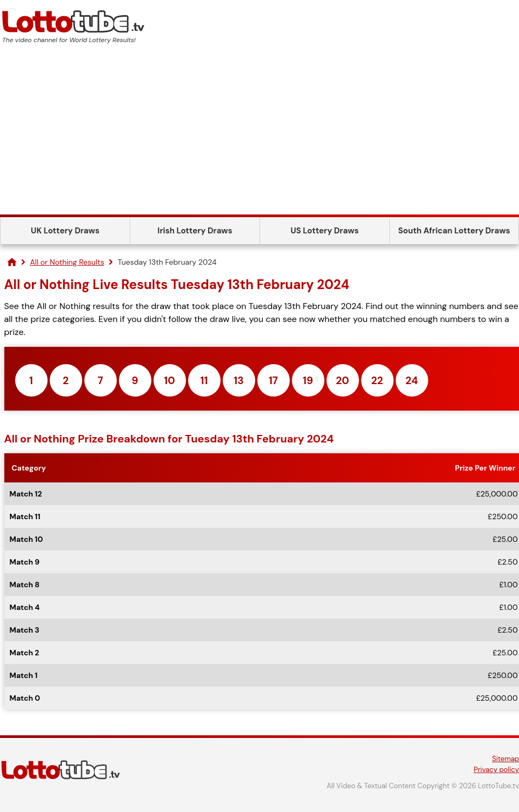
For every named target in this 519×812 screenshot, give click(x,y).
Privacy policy (496, 770)
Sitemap (505, 759)
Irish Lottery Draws (195, 231)
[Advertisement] (259, 133)
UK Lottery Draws (65, 231)
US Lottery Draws (324, 231)
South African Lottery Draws (454, 231)
